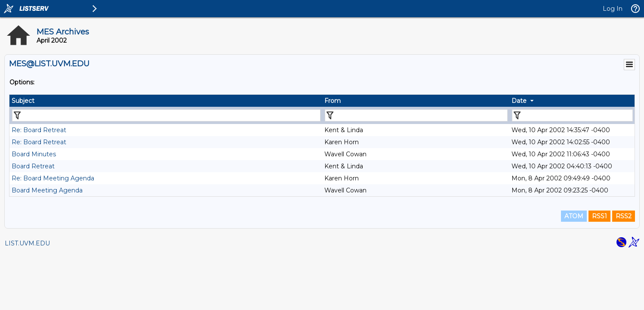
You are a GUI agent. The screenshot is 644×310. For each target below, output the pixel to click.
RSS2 (624, 216)
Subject (23, 101)
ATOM (574, 216)
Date (519, 101)
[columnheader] (166, 101)
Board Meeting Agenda (47, 190)
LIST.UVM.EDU (27, 243)
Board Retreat (33, 166)
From (333, 101)
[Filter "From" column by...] (416, 115)
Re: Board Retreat (39, 130)
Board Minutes (34, 154)
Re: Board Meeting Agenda (53, 178)
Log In (613, 9)
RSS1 (599, 216)
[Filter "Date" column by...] (572, 115)
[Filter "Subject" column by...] (166, 115)
